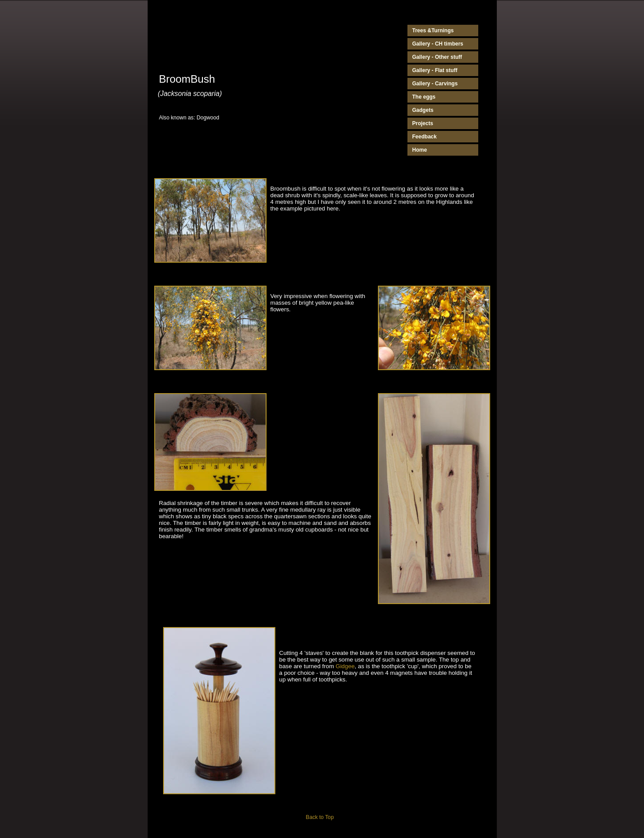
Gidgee (345, 666)
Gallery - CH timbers (438, 44)
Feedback (425, 137)
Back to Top (320, 817)
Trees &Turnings (433, 31)
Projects (423, 123)
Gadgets (423, 110)
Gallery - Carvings (435, 84)
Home (420, 150)
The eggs (424, 97)
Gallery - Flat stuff (435, 70)
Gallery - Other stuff (437, 57)
